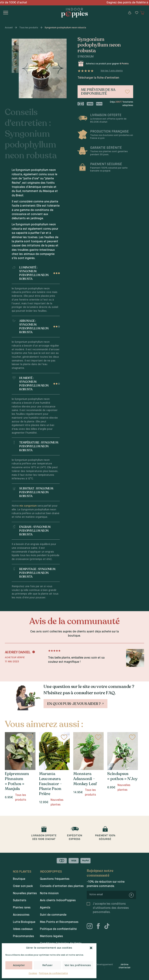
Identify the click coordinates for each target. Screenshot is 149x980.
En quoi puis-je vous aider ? (76, 704)
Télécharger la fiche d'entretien (98, 78)
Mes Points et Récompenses (59, 922)
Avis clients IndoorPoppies (58, 900)
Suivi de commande (53, 915)
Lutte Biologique (24, 922)
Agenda (45, 908)
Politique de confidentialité (53, 974)
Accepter (19, 965)
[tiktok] (108, 927)
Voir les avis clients (112, 71)
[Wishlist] (137, 13)
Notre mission (49, 893)
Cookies (33, 974)
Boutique (19, 879)
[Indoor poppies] (74, 13)
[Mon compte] (130, 13)
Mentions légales (51, 936)
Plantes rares (22, 908)
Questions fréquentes (55, 879)
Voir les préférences (78, 965)
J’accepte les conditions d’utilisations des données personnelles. (111, 908)
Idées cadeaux (23, 929)
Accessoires (21, 915)
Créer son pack (23, 886)
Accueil (9, 28)
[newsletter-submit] (131, 895)
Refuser (47, 965)
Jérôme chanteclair (125, 966)
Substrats (20, 900)
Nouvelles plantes (25, 893)
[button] (91, 948)
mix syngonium (28, 506)
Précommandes (23, 936)
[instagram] (91, 927)
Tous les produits (29, 28)
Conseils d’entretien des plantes (62, 886)
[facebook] (100, 927)
